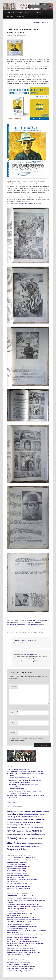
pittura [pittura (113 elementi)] (11, 843)
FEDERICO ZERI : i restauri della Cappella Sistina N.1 (23, 920)
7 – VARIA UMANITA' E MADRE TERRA (19, 793)
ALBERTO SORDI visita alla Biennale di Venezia (22, 896)
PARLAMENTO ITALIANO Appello (17, 873)
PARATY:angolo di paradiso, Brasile (18, 946)
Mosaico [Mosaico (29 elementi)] (34, 834)
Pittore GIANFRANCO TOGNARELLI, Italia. (20, 884)
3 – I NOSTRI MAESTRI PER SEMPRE (18, 782)
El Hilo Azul (27, 624)
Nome (14, 712)
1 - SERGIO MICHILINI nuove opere (37, 620)
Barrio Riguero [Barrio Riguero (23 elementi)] (19, 814)
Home (9, 12)
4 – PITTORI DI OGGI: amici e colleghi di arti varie (22, 785)
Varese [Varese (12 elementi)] (26, 850)
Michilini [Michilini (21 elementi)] (27, 834)
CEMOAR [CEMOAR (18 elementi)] (43, 814)
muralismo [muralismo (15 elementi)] (42, 834)
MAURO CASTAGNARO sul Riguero (18, 871)
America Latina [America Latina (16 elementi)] (18, 812)
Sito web (13, 732)
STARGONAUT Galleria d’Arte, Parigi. (18, 955)
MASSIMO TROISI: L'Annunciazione (18, 939)
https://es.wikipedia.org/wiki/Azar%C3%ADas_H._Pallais (23, 203)
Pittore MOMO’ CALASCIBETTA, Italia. (19, 886)
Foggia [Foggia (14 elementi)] (30, 822)
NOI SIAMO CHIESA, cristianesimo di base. (20, 969)
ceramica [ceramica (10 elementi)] (42, 817)
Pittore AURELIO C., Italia (15, 882)
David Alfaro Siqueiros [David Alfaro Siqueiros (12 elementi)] (22, 820)
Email (14, 722)
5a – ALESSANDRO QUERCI (15, 789)
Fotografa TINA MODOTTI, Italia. (17, 869)
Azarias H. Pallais (33, 622)
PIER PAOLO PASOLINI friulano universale (20, 948)
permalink (9, 626)
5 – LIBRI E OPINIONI (13, 787)
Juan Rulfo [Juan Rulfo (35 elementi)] (12, 831)
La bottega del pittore (12, 802)
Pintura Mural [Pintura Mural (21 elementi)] (37, 839)
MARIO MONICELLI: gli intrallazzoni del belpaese (22, 937)
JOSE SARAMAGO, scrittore (16, 933)
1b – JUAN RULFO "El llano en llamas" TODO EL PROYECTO (26, 774)
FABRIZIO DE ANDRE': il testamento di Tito (20, 918)
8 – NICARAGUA (12, 798)
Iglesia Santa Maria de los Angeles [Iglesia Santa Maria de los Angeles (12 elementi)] (16, 828)
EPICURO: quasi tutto (13, 915)
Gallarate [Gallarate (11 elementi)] (38, 822)
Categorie (27, 12)
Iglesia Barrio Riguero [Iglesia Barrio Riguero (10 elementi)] (27, 825)
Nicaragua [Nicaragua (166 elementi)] (14, 838)
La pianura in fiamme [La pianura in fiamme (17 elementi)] (24, 831)
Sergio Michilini (17, 12)
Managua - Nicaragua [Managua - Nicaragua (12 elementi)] (13, 834)
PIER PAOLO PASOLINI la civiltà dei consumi (21, 950)
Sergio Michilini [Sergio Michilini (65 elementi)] (15, 849)
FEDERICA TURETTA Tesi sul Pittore (18, 867)
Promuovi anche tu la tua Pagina (15, 806)
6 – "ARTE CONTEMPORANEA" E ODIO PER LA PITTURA (25, 791)
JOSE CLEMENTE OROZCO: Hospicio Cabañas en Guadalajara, (27, 931)
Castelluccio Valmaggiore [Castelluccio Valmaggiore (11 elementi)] (32, 814)
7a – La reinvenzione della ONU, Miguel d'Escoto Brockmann (26, 795)
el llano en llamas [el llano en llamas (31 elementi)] (36, 819)
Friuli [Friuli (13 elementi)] (34, 822)
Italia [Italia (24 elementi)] (29, 827)
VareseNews (10, 16)
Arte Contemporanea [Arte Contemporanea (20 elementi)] (35, 811)
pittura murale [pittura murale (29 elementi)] (21, 843)
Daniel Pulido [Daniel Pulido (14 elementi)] (11, 820)
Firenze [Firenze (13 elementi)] (25, 822)
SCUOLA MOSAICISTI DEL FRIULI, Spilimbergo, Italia (23, 952)
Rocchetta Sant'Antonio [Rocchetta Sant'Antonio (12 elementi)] (35, 843)
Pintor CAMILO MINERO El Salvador (18, 875)
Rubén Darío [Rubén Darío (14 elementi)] (11, 846)
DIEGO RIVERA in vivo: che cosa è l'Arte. (20, 913)
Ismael (16, 640)
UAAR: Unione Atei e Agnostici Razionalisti (20, 971)
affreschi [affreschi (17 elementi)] (10, 811)
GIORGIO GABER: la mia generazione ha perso (21, 924)
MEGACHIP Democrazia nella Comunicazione (21, 966)
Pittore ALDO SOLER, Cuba (15, 877)
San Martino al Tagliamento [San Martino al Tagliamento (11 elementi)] (33, 846)
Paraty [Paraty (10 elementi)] (23, 839)
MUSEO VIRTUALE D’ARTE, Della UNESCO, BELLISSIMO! (25, 944)
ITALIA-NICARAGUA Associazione (17, 964)
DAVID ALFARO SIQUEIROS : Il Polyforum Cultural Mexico (25, 907)
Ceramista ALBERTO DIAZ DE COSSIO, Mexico (21, 858)
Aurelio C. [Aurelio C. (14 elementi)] (10, 814)
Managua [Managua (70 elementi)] (37, 831)
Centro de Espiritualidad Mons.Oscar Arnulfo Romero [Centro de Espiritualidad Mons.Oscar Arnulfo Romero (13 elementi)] (23, 817)
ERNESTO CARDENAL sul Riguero (18, 862)
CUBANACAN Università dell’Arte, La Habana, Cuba (23, 905)
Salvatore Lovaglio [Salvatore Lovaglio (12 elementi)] (20, 846)
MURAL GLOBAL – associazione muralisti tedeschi (23, 941)
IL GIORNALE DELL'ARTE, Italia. (17, 928)
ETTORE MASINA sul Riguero (16, 864)
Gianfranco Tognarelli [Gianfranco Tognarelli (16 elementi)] (14, 825)
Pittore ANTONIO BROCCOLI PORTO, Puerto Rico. (22, 880)
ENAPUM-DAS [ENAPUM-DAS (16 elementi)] (11, 822)
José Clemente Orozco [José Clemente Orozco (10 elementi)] (37, 828)
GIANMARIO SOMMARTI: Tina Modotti (19, 922)
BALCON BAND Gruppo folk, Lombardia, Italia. (21, 898)
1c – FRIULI (10, 776)
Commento (14, 686)
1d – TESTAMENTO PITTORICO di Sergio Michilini (22, 778)
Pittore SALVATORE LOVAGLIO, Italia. (19, 888)
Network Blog (21, 16)
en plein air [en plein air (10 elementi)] (19, 822)
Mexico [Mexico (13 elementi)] (21, 834)
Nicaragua (34, 624)
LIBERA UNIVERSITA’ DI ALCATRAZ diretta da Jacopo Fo (25, 935)
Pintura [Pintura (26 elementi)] (28, 839)
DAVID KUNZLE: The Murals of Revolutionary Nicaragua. (24, 860)
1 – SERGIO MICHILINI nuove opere (18, 769)
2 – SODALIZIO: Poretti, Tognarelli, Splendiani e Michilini (24, 780)
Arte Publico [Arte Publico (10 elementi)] (46, 812)
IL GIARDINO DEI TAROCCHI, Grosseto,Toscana (22, 926)
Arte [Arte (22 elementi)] (25, 811)
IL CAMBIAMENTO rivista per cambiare (19, 962)
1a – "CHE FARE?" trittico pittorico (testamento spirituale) (25, 771)
